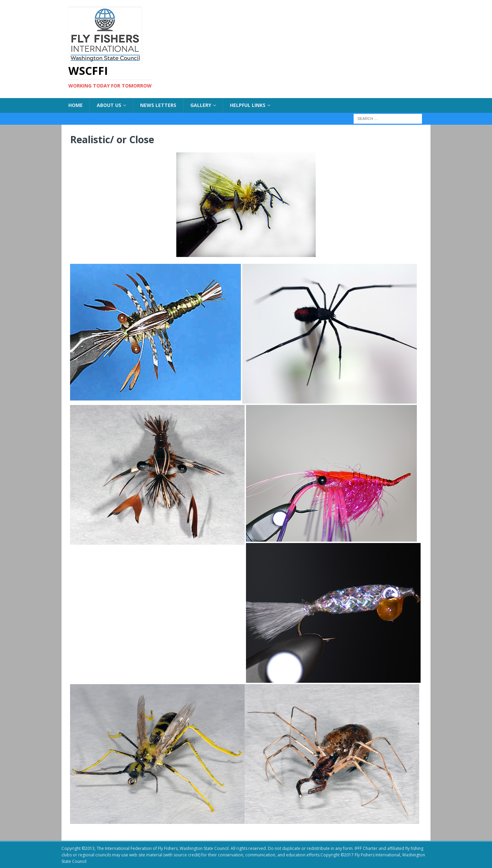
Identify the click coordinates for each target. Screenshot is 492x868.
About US (109, 105)
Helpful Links (248, 105)
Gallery (201, 105)
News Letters (158, 105)
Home (76, 105)
